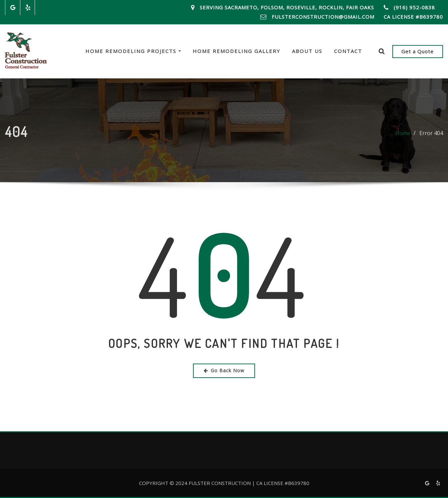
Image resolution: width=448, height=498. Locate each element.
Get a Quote (417, 51)
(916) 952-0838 (414, 7)
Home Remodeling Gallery (236, 51)
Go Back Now (224, 370)
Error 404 (431, 135)
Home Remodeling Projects (133, 51)
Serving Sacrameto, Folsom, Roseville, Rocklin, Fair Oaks (287, 7)
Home (403, 135)
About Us (307, 51)
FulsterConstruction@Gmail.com (323, 17)
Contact (348, 51)
